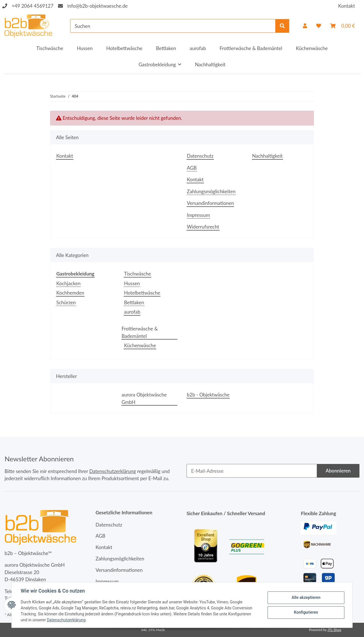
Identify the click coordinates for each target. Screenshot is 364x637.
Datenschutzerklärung (113, 471)
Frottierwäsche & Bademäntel (140, 332)
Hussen (132, 283)
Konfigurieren (306, 612)
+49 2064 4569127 (33, 6)
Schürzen (66, 302)
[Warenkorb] (343, 26)
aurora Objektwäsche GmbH (144, 398)
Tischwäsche (137, 274)
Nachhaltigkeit (210, 64)
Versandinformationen (210, 203)
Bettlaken (134, 302)
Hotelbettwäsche (142, 293)
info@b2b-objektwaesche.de (98, 6)
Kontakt (347, 6)
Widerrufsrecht (203, 227)
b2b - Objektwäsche (208, 395)
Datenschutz (200, 156)
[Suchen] (173, 26)
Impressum (198, 215)
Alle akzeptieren (306, 597)
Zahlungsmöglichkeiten (211, 191)
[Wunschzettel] (319, 26)
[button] (305, 26)
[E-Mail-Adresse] (252, 471)
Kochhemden (70, 293)
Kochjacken (68, 283)
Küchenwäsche (140, 345)
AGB (192, 168)
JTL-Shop (334, 630)
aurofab (132, 312)
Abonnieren (338, 471)
